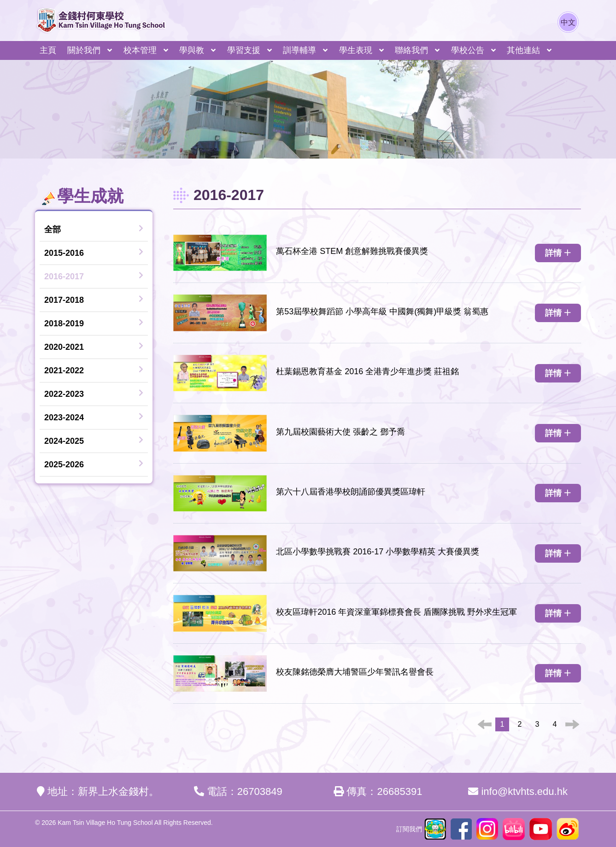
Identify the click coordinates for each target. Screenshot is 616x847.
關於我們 (84, 50)
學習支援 (244, 50)
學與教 (192, 50)
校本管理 (140, 50)
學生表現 (356, 50)
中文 (568, 22)
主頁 (48, 50)
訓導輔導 (299, 50)
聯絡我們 (411, 50)
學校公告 (468, 50)
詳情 (558, 253)
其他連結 (523, 50)
